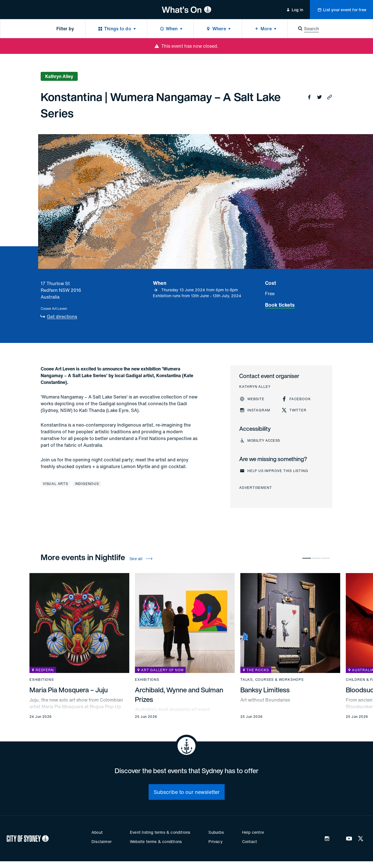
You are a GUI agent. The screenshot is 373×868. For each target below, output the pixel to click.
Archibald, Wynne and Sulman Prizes (179, 695)
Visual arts (56, 484)
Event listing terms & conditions (160, 832)
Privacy (215, 841)
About (97, 832)
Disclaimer (102, 841)
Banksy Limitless (265, 690)
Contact (249, 841)
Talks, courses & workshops (272, 680)
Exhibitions (42, 680)
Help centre (253, 832)
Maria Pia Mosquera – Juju (69, 690)
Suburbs (216, 832)
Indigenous (87, 484)
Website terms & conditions (156, 841)
